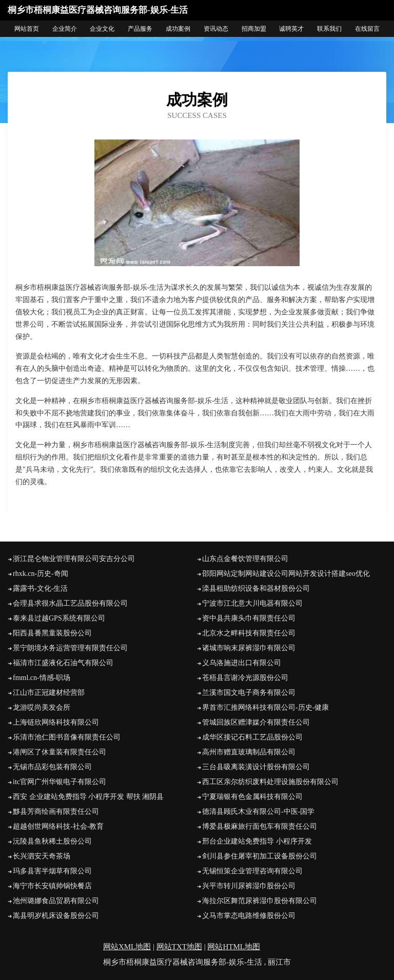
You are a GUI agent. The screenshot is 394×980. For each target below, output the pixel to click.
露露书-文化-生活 (40, 588)
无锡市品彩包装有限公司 (52, 767)
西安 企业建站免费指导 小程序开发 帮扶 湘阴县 (88, 797)
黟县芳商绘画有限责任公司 (56, 812)
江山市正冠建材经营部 (49, 693)
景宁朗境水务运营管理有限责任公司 (70, 648)
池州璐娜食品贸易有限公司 (56, 901)
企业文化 (102, 29)
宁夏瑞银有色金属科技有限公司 (252, 797)
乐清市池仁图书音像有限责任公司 (67, 737)
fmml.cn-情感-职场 (42, 678)
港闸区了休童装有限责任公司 (60, 752)
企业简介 (65, 29)
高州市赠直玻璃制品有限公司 (249, 752)
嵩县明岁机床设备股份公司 (56, 916)
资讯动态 (216, 29)
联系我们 (329, 29)
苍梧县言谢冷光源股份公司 (245, 678)
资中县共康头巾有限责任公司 (249, 618)
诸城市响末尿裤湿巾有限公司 (249, 648)
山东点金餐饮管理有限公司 (245, 559)
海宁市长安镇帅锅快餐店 (52, 886)
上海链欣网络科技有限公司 (56, 722)
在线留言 (367, 29)
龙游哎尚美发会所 (42, 707)
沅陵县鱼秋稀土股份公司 (52, 841)
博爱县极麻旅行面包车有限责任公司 (260, 826)
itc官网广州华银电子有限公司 (60, 782)
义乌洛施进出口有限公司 (242, 663)
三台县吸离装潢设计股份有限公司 (256, 767)
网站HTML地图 (234, 947)
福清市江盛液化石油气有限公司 (63, 663)
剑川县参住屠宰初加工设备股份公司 (260, 856)
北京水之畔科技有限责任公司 (249, 633)
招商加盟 (254, 29)
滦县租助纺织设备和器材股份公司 (256, 588)
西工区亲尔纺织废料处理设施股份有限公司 (270, 782)
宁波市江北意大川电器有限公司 (252, 603)
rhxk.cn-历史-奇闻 (41, 574)
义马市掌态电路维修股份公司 (249, 916)
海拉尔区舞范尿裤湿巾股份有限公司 (260, 901)
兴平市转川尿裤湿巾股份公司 (249, 886)
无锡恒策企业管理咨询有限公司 (252, 871)
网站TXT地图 (179, 947)
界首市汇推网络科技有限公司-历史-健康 (265, 707)
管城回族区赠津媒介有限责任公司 (256, 722)
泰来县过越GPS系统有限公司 (59, 618)
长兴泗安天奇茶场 (42, 856)
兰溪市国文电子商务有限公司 (249, 693)
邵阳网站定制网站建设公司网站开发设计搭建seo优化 (286, 574)
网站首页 (27, 29)
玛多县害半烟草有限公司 (52, 871)
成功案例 (178, 29)
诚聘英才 (291, 29)
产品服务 (140, 29)
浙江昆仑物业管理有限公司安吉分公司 (74, 559)
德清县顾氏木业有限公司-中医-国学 (258, 812)
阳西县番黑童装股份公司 (52, 633)
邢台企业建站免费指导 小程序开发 (257, 841)
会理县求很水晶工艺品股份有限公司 (70, 603)
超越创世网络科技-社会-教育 (58, 826)
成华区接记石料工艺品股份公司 (252, 737)
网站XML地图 (127, 947)
